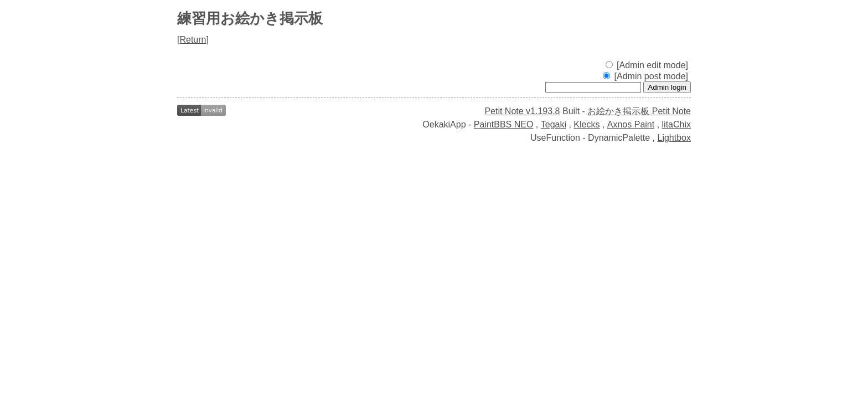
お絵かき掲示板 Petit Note (639, 111)
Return (193, 40)
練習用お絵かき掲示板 (250, 18)
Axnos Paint (631, 124)
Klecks (587, 124)
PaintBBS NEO (504, 124)
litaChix (676, 124)
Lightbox (675, 138)
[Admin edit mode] (647, 65)
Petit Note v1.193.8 (522, 111)
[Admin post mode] (645, 76)
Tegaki (554, 124)
